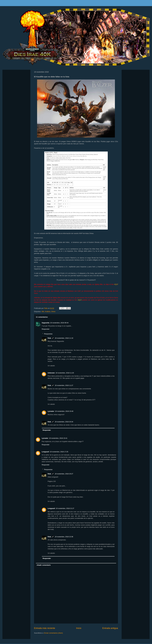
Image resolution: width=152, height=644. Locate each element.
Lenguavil (45, 452)
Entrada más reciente (45, 628)
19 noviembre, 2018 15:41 (58, 438)
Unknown (51, 373)
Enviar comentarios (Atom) (53, 633)
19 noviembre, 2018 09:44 (59, 323)
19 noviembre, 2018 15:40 (64, 411)
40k (43, 312)
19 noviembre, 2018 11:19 (64, 338)
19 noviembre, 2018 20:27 (64, 474)
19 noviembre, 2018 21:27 (65, 508)
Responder (46, 329)
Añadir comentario (44, 565)
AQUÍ (116, 284)
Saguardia (46, 323)
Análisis (48, 312)
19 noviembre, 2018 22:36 (64, 537)
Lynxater (51, 411)
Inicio (79, 628)
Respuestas (48, 334)
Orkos (53, 312)
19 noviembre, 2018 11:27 (64, 385)
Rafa (49, 338)
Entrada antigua (110, 628)
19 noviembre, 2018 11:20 (65, 373)
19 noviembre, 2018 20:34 (64, 422)
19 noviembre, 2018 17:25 (59, 452)
